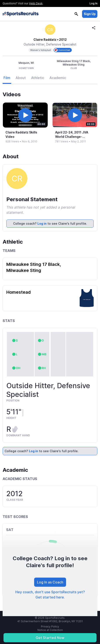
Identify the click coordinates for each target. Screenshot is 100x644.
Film (7, 78)
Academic (58, 78)
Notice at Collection (50, 630)
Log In (93, 3)
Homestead (18, 292)
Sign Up (90, 14)
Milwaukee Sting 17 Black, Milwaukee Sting (34, 267)
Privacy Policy (50, 626)
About (21, 78)
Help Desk (36, 3)
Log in (42, 223)
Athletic (38, 78)
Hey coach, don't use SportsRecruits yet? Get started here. (50, 595)
